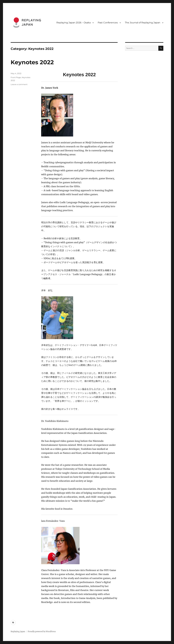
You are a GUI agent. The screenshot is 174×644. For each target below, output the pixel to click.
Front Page (16, 77)
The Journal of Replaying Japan (143, 23)
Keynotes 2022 (32, 62)
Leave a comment (19, 84)
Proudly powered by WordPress (42, 632)
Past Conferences (108, 23)
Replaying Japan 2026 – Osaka (74, 23)
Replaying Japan (18, 632)
